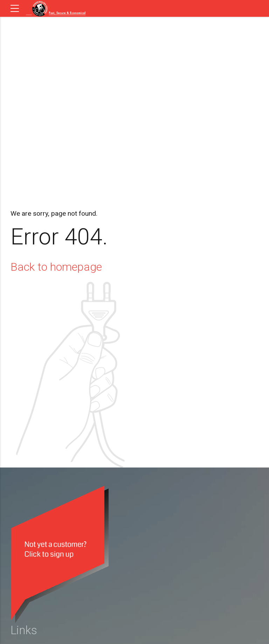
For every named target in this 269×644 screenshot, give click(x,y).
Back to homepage (56, 267)
